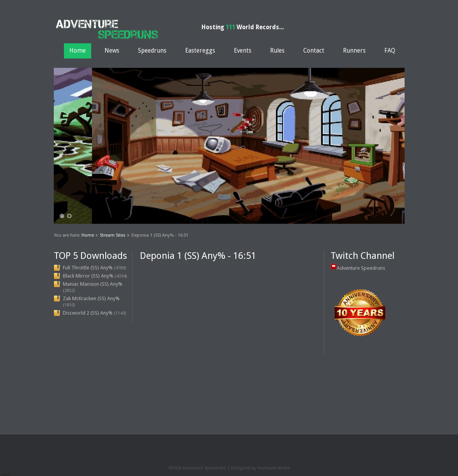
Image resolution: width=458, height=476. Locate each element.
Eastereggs (200, 51)
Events (243, 51)
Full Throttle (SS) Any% (88, 268)
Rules (277, 51)
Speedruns (152, 51)
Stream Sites (113, 235)
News (112, 51)
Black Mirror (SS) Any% (88, 276)
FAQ (390, 51)
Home (78, 51)
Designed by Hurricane (255, 468)
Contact (314, 51)
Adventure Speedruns (361, 268)
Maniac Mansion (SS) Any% (93, 284)
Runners (354, 51)
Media (284, 468)
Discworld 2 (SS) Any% (88, 313)
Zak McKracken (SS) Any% (91, 298)
